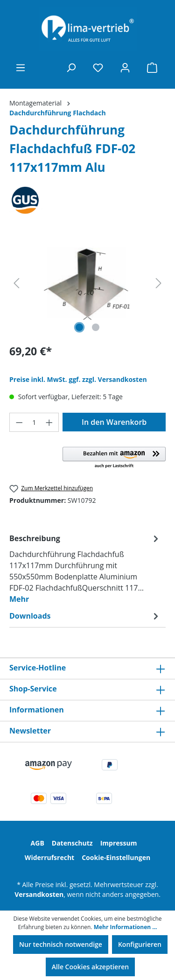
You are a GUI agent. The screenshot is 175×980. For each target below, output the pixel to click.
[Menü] (21, 68)
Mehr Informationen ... (126, 927)
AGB (38, 843)
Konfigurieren (140, 944)
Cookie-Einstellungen (116, 857)
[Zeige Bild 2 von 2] (96, 327)
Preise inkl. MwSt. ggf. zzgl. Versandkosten (78, 379)
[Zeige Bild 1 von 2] (79, 327)
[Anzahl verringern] (19, 422)
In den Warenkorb (114, 422)
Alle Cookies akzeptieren (90, 967)
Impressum (119, 843)
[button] (114, 458)
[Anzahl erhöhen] (49, 422)
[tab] (85, 568)
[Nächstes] (159, 283)
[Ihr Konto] (125, 68)
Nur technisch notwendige (61, 944)
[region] (87, 283)
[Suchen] (71, 68)
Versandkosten (39, 894)
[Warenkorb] (152, 68)
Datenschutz (72, 843)
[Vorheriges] (16, 283)
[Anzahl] (34, 422)
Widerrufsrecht (49, 857)
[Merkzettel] (98, 68)
